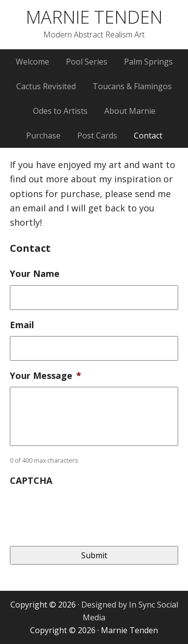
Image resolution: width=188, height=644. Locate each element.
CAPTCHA (31, 481)
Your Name (35, 274)
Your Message (46, 376)
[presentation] (85, 511)
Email (22, 325)
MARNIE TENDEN (94, 17)
